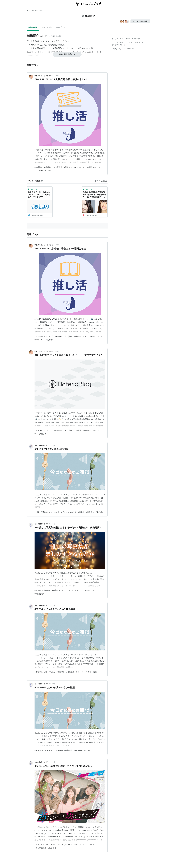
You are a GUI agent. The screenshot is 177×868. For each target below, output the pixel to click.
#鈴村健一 (48, 167)
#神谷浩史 (39, 167)
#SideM (38, 750)
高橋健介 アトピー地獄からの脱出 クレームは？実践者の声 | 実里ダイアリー (39, 195)
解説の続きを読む (67, 54)
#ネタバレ (97, 167)
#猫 (46, 672)
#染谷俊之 (100, 512)
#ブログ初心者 (40, 170)
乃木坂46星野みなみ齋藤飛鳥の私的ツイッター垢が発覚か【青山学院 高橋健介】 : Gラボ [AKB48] (95, 195)
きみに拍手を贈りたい (42, 445)
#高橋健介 (68, 167)
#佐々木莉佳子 (40, 848)
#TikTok (87, 750)
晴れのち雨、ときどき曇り (44, 76)
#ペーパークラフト (84, 672)
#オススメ (79, 590)
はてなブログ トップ (35, 11)
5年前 (54, 445)
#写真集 (38, 590)
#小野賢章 (58, 167)
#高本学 (81, 512)
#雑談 (37, 512)
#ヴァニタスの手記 (69, 512)
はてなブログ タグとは (120, 43)
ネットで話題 (47, 27)
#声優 (37, 340)
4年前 (57, 76)
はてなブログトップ (119, 45)
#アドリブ (48, 336)
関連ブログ (61, 27)
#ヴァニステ (54, 512)
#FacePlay (78, 750)
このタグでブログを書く (140, 21)
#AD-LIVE (58, 336)
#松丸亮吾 (39, 672)
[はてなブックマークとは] (42, 181)
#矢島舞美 (70, 672)
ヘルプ (131, 43)
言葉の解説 (33, 27)
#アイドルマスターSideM (52, 750)
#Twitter (52, 672)
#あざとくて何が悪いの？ (45, 845)
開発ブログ (139, 43)
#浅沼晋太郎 (40, 594)
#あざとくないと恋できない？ (69, 845)
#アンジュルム (68, 590)
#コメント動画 (89, 336)
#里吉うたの (90, 590)
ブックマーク (33, 189)
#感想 (90, 167)
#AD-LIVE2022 (80, 167)
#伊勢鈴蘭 (56, 590)
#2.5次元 (44, 512)
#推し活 (51, 170)
